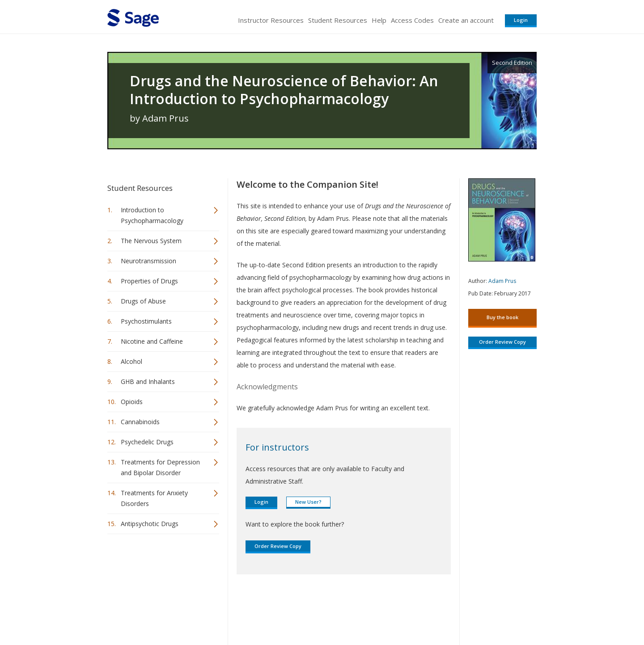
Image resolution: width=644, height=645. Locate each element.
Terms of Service (373, 612)
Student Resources (338, 20)
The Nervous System (151, 241)
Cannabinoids (140, 422)
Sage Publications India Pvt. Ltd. (237, 612)
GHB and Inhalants (148, 382)
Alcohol (131, 361)
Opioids (132, 402)
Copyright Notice (428, 612)
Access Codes (412, 20)
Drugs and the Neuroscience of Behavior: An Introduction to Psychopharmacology (284, 90)
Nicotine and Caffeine (152, 341)
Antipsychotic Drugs (150, 524)
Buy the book (502, 317)
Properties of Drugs (149, 281)
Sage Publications (158, 612)
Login (521, 20)
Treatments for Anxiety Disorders (154, 498)
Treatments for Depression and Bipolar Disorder (160, 467)
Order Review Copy (278, 546)
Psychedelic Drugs (147, 442)
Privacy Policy (478, 612)
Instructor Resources (271, 20)
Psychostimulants (146, 321)
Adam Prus (502, 281)
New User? (308, 502)
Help (379, 20)
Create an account (466, 20)
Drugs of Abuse (143, 301)
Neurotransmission (148, 261)
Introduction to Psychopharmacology (152, 215)
